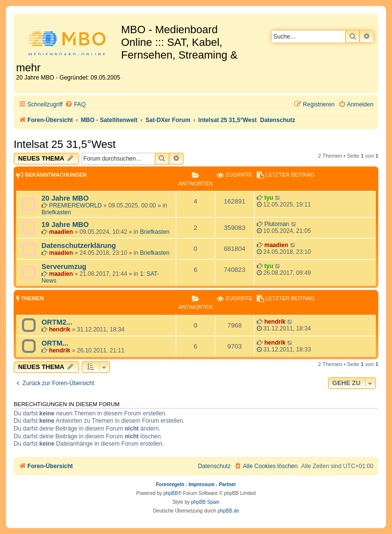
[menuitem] (75, 105)
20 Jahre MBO (65, 198)
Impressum (201, 484)
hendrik (60, 329)
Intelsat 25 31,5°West (65, 144)
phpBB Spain (205, 502)
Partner (227, 484)
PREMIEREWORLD (75, 205)
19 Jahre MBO (65, 225)
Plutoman (277, 224)
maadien (61, 232)
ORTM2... (57, 322)
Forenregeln (170, 484)
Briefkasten (56, 212)
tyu (268, 198)
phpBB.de (228, 511)
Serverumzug (64, 267)
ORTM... (55, 343)
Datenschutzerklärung (79, 246)
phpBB (171, 493)
